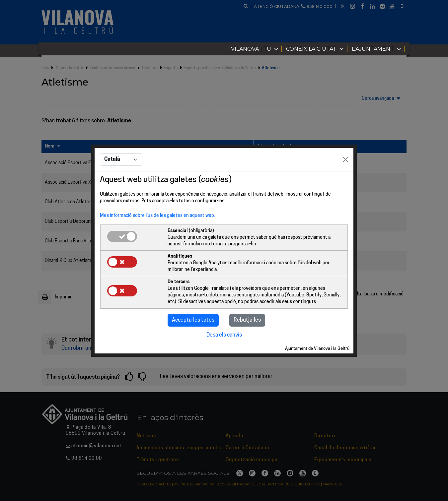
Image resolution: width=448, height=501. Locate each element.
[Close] (345, 159)
